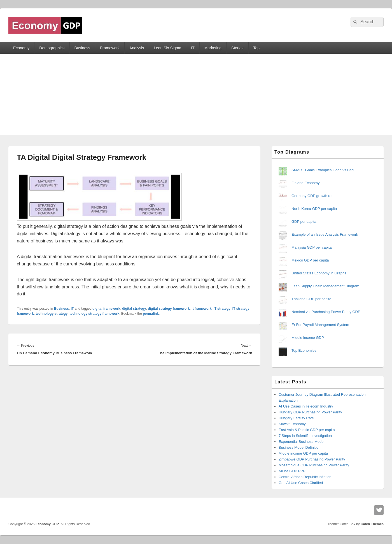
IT (193, 48)
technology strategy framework (94, 314)
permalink (151, 314)
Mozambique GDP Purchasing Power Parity (314, 465)
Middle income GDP (308, 338)
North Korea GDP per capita (314, 209)
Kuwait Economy (292, 424)
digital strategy (134, 309)
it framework (201, 309)
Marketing (213, 48)
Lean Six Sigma (167, 48)
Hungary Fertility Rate (296, 418)
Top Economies (304, 350)
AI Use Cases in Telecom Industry (306, 406)
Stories (237, 48)
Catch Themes (372, 524)
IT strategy (222, 309)
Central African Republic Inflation (305, 477)
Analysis (137, 48)
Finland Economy (305, 183)
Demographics (52, 48)
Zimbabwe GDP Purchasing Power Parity (312, 459)
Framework (110, 48)
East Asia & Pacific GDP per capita (307, 430)
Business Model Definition (300, 447)
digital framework (106, 309)
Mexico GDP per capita (310, 260)
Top (257, 48)
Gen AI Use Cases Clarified (301, 483)
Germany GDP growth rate (313, 196)
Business (82, 48)
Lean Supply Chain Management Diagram (325, 286)
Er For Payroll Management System (320, 325)
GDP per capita (304, 222)
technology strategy (52, 314)
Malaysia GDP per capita (312, 247)
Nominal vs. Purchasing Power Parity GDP (326, 312)
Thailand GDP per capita (311, 299)
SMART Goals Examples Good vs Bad (323, 170)
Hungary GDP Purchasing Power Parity (310, 412)
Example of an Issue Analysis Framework (325, 234)
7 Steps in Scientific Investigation (305, 436)
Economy (21, 48)
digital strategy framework (169, 309)
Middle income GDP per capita (303, 453)
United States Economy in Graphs (319, 273)
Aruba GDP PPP (292, 471)
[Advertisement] (196, 96)
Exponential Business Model (301, 442)
